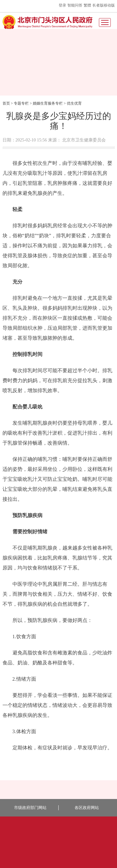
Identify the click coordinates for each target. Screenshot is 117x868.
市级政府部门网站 (30, 808)
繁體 (87, 5)
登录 (62, 5)
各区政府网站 (87, 808)
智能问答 (75, 5)
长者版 (98, 5)
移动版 (109, 5)
